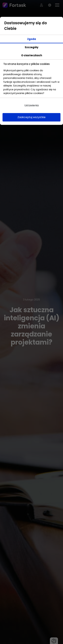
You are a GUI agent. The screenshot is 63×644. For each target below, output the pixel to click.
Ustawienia (32, 105)
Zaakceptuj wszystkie (32, 117)
